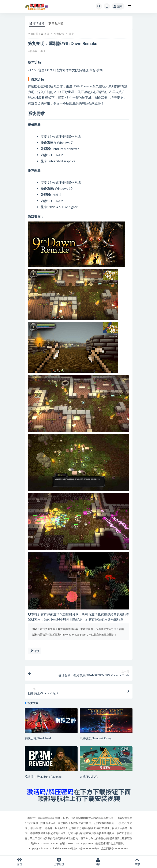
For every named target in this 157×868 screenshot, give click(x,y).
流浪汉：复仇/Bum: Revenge (43, 777)
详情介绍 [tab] (37, 23)
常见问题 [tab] (56, 23)
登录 (118, 6)
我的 (98, 862)
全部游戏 (59, 34)
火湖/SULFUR (89, 777)
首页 (47, 34)
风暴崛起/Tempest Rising (96, 738)
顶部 (137, 862)
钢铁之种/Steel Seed (38, 738)
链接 (35, 651)
